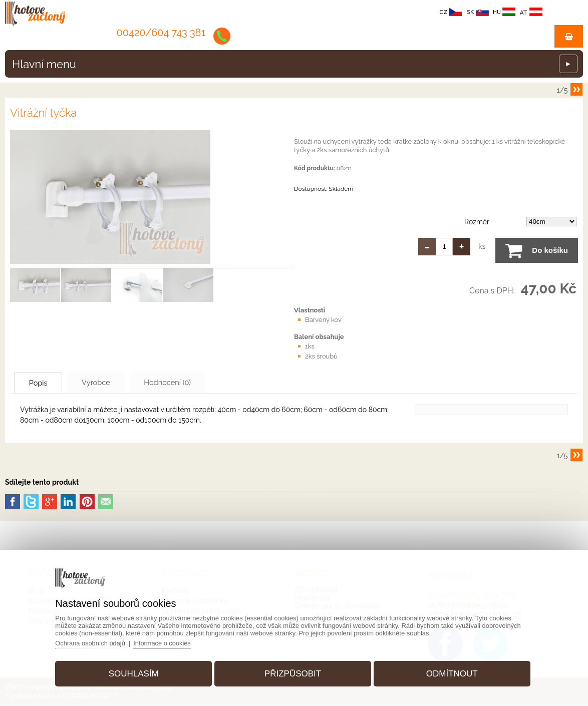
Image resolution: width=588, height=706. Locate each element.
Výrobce (107, 383)
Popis (43, 383)
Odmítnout (450, 673)
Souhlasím (136, 673)
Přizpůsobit (293, 673)
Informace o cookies (167, 642)
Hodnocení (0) (186, 383)
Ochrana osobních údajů (94, 642)
